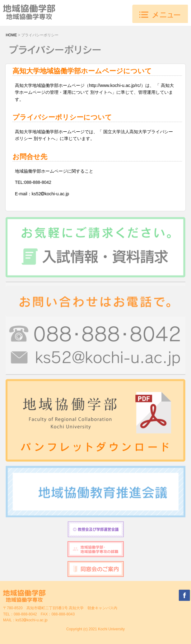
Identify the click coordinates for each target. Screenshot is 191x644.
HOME (11, 35)
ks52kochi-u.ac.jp (32, 620)
